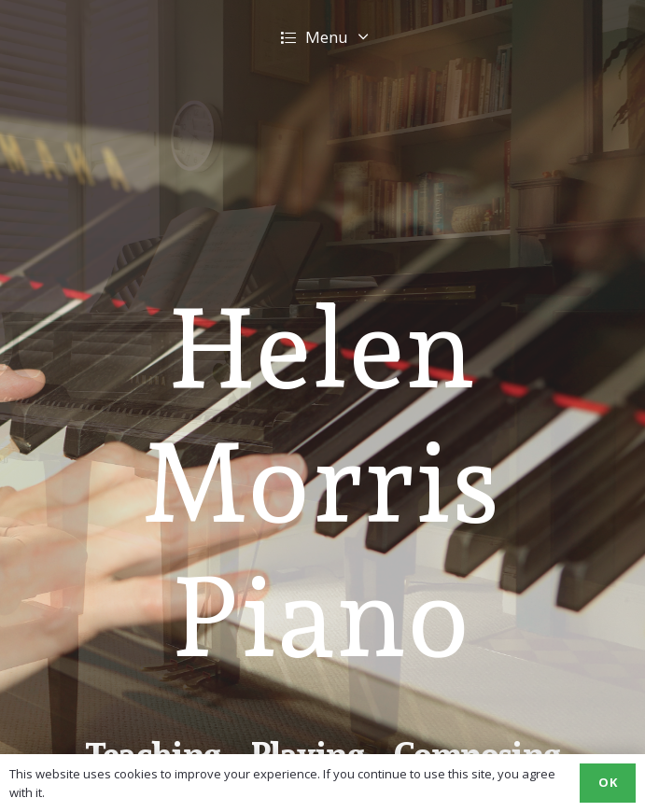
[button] (322, 37)
